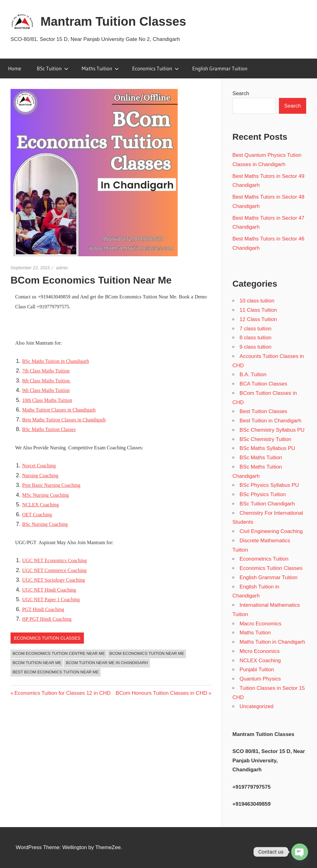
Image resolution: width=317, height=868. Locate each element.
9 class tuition (256, 347)
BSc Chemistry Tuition (265, 439)
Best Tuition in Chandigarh (270, 421)
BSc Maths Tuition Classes (49, 429)
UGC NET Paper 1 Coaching (51, 599)
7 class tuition (256, 329)
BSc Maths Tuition (261, 458)
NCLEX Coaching (41, 505)
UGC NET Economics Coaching (55, 560)
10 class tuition (257, 301)
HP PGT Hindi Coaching (47, 619)
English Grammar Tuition (220, 68)
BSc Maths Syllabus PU (267, 448)
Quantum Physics (260, 679)
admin (62, 268)
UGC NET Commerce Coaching (54, 570)
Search (241, 93)
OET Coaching (37, 515)
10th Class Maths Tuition (47, 400)
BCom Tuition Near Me (37, 663)
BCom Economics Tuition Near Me (147, 653)
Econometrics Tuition (264, 559)
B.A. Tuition (253, 375)
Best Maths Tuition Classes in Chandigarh (64, 420)
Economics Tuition (156, 68)
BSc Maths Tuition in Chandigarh (56, 361)
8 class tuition (256, 338)
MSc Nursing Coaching (46, 495)
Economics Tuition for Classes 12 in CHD (62, 693)
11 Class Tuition (258, 310)
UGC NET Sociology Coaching (54, 580)
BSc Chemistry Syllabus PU (272, 430)
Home (15, 68)
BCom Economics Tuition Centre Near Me (59, 653)
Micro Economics (260, 651)
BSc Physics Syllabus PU (269, 485)
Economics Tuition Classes (47, 638)
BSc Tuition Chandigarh (267, 504)
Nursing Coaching (40, 476)
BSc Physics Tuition (263, 494)
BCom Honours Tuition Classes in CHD (162, 693)
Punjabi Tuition (257, 670)
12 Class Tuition (258, 319)
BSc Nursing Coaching (45, 524)
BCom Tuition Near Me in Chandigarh (107, 663)
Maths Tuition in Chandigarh (272, 642)
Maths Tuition (100, 68)
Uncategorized (257, 706)
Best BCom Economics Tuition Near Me (56, 672)
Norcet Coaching (39, 466)
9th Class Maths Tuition (46, 390)
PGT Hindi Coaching (43, 609)
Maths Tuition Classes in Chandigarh (59, 410)
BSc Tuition (53, 68)
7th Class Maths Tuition (46, 371)
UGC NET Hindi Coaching (49, 590)
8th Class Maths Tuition (47, 381)
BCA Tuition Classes (263, 384)
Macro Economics (261, 624)
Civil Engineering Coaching (271, 531)
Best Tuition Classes (263, 411)
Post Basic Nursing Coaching (51, 485)
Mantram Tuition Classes (113, 21)
